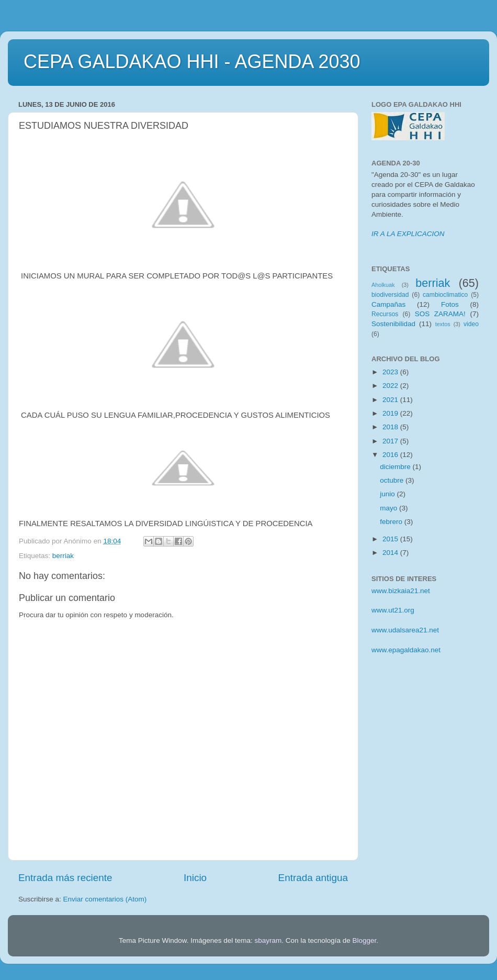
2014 (391, 553)
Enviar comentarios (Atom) (105, 899)
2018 (391, 427)
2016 (391, 455)
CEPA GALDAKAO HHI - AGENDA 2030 (192, 62)
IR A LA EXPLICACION (408, 234)
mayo (389, 508)
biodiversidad (390, 295)
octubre (393, 480)
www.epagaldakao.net (406, 650)
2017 (391, 441)
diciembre (396, 467)
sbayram (268, 940)
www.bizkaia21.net (401, 591)
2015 (391, 539)
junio (388, 494)
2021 (391, 400)
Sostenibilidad (393, 324)
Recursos (385, 314)
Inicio (195, 878)
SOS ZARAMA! (440, 314)
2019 (391, 413)
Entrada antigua (313, 878)
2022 (391, 386)
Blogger (364, 940)
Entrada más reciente (65, 878)
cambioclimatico (445, 295)
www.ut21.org (393, 610)
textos (443, 324)
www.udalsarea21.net (405, 630)
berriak (63, 556)
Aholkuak (383, 285)
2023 (391, 372)
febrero (392, 522)
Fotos (450, 304)
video (471, 324)
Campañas (388, 304)
